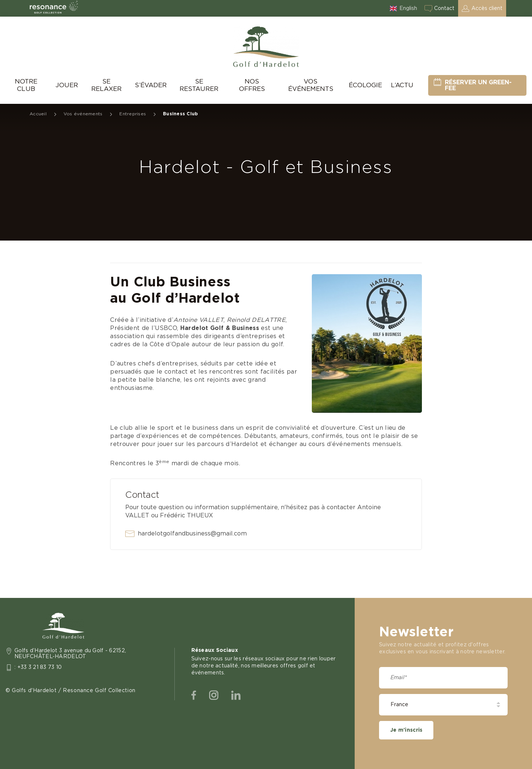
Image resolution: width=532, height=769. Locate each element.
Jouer (67, 85)
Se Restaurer (199, 85)
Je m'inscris (406, 730)
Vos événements (311, 85)
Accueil (38, 114)
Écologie (365, 85)
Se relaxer (106, 85)
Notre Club (26, 85)
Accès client (487, 8)
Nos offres (252, 85)
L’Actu (402, 85)
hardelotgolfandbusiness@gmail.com (192, 534)
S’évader (151, 85)
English (408, 8)
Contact (444, 8)
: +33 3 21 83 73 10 (38, 667)
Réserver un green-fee (478, 85)
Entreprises (133, 114)
